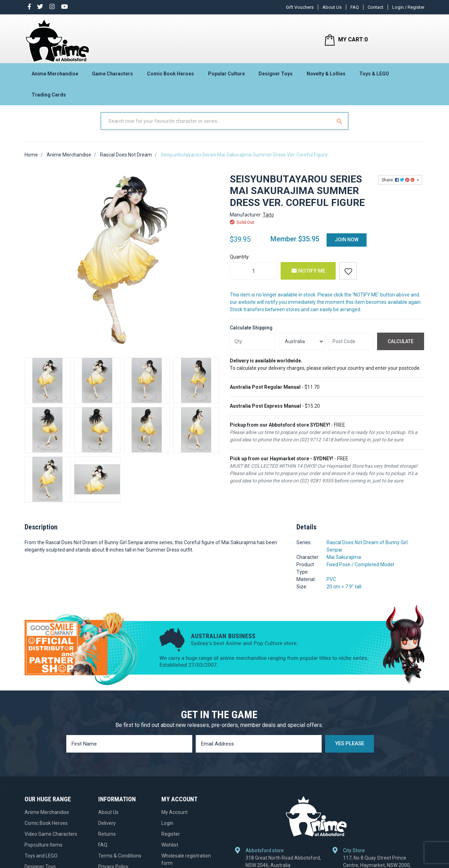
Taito (268, 221)
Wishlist (170, 852)
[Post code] (351, 348)
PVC (331, 586)
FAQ (355, 7)
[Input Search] (217, 127)
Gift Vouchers (300, 7)
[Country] (302, 348)
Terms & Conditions (120, 862)
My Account (175, 819)
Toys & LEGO (374, 76)
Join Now (347, 246)
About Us (332, 7)
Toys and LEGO (41, 862)
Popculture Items (43, 852)
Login (167, 830)
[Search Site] (340, 127)
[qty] (253, 348)
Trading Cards (49, 97)
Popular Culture (226, 76)
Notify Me (308, 278)
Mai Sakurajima (344, 564)
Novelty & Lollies (326, 76)
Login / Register (408, 7)
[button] (348, 278)
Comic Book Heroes (170, 76)
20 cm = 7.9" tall (344, 593)
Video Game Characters (51, 841)
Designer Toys (276, 76)
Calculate (401, 348)
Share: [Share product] (399, 186)
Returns (107, 841)
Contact (376, 7)
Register (171, 841)
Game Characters (112, 76)
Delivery (107, 830)
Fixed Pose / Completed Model (360, 571)
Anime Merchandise (55, 76)
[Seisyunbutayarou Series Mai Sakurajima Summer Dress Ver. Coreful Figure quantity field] (253, 278)
